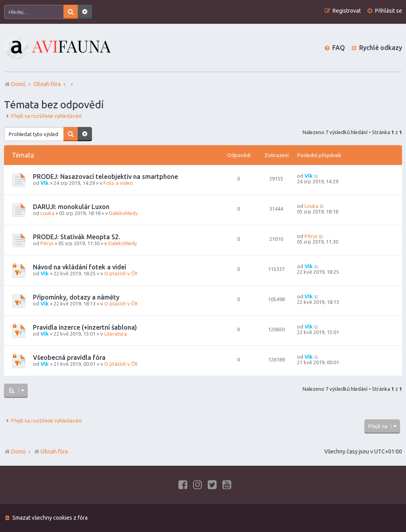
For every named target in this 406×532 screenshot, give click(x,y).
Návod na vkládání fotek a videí (79, 267)
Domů (18, 451)
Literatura (116, 334)
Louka (47, 213)
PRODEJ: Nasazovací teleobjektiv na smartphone (105, 177)
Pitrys (47, 243)
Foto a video (118, 183)
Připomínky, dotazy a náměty (76, 297)
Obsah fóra (51, 451)
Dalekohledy (123, 213)
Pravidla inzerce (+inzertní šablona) (85, 327)
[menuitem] (384, 11)
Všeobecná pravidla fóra (69, 357)
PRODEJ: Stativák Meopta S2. (77, 237)
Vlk (45, 183)
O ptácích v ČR (121, 273)
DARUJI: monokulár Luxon (71, 207)
